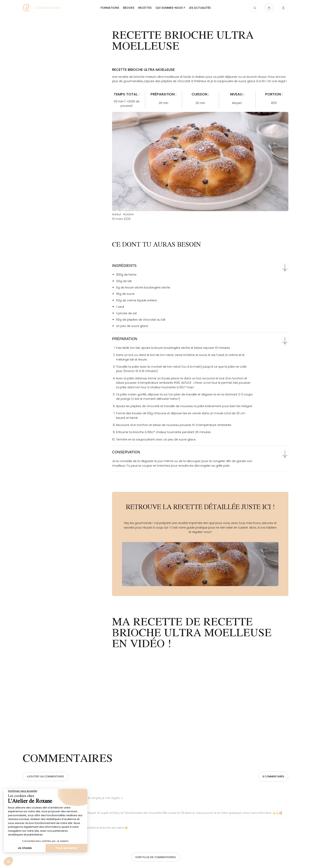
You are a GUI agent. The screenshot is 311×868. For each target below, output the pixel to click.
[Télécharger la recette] (200, 568)
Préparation (125, 339)
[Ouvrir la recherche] (253, 8)
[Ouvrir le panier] (268, 8)
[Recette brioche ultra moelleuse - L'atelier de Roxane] (46, 8)
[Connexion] (283, 8)
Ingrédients (124, 266)
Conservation (126, 457)
